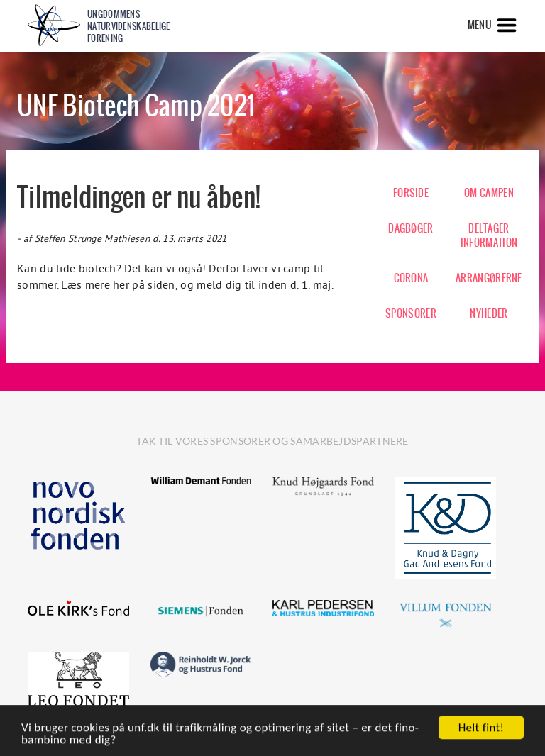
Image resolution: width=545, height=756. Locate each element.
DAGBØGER (411, 228)
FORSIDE (411, 193)
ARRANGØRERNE (489, 278)
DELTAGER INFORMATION (489, 235)
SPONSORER (411, 313)
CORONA (411, 278)
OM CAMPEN (489, 193)
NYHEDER (489, 313)
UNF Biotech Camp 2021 (136, 105)
